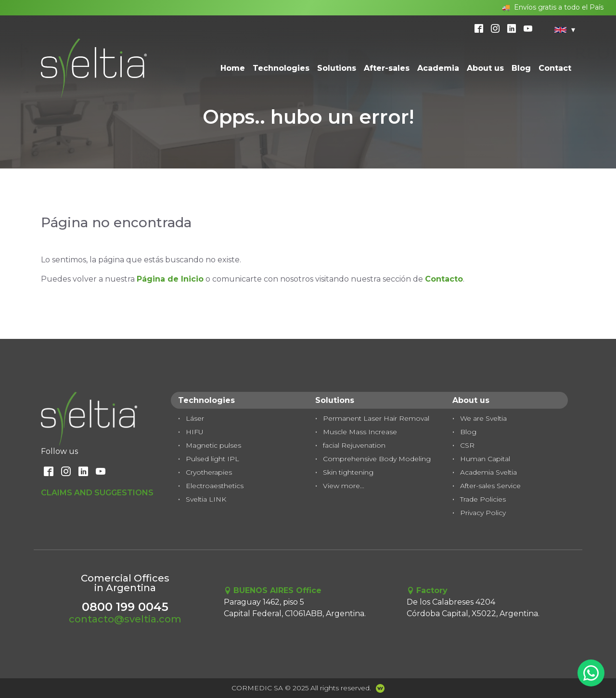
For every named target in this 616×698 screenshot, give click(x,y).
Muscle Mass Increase (360, 432)
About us (485, 68)
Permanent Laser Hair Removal (376, 418)
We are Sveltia (483, 418)
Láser (195, 418)
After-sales (387, 68)
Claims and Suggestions (97, 493)
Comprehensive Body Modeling (377, 459)
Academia (438, 68)
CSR (467, 445)
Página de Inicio (170, 279)
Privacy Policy (483, 513)
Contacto (444, 279)
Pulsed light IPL (212, 459)
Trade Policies (483, 499)
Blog (521, 68)
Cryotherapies (209, 472)
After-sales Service (490, 486)
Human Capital (485, 459)
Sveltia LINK (206, 499)
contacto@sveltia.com (125, 619)
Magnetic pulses (213, 445)
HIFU (195, 432)
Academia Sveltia (488, 472)
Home (233, 68)
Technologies (281, 68)
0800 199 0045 (125, 607)
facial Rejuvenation (354, 445)
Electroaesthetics (215, 486)
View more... (344, 486)
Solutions (337, 68)
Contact (555, 68)
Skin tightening (348, 472)
